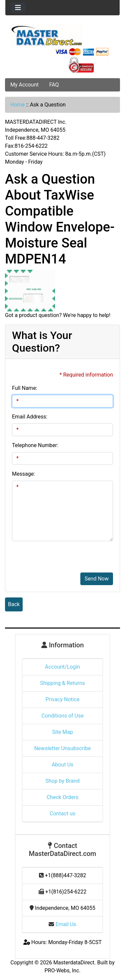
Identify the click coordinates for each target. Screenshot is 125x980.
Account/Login (62, 667)
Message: (23, 474)
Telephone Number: (35, 445)
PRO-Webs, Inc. (63, 971)
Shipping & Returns (62, 683)
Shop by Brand (62, 781)
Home (17, 105)
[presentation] (62, 560)
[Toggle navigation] (18, 8)
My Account (24, 85)
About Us (62, 765)
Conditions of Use (62, 716)
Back (14, 604)
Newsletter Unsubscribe (63, 748)
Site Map (62, 732)
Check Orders (63, 797)
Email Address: (30, 417)
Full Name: (25, 388)
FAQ (54, 85)
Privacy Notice (62, 699)
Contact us (62, 814)
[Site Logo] (62, 36)
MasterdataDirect (74, 963)
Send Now (97, 579)
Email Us (62, 924)
